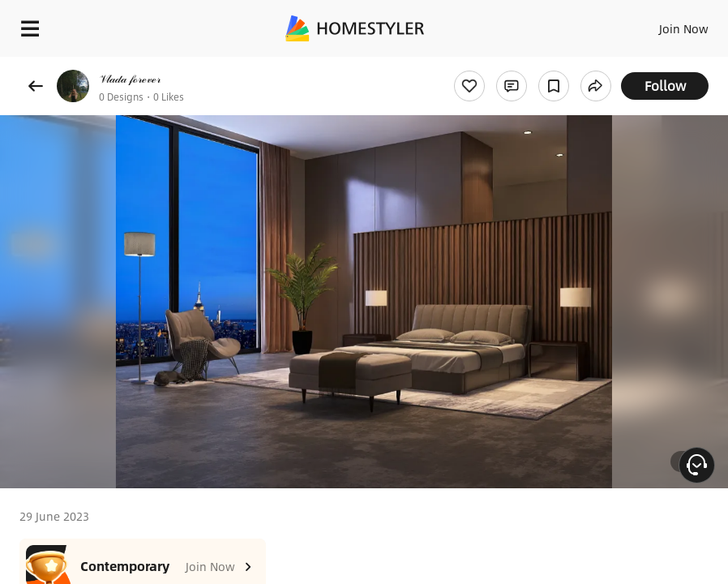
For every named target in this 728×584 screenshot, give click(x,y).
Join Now (684, 28)
